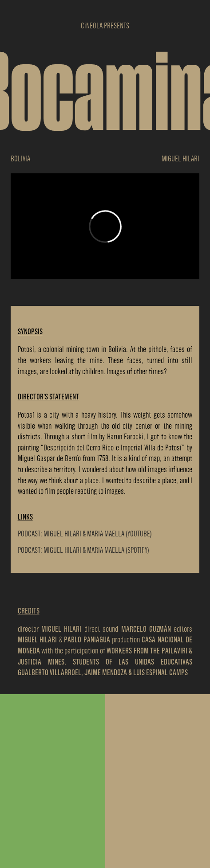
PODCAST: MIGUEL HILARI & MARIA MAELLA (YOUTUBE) (85, 534)
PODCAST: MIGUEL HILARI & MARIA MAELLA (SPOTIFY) (83, 550)
